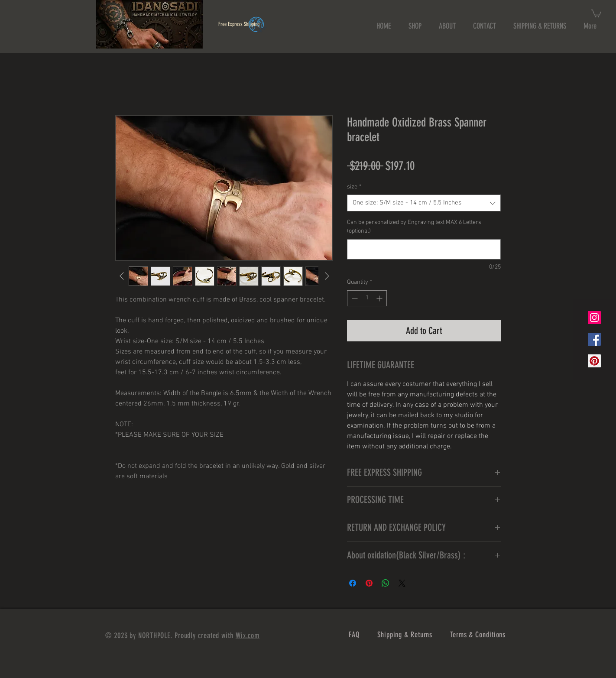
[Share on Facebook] (353, 583)
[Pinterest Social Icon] (594, 361)
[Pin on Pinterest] (369, 583)
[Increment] (380, 298)
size (354, 187)
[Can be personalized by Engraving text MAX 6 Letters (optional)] (424, 249)
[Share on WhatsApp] (386, 583)
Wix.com (248, 636)
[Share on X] (402, 583)
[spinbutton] (367, 298)
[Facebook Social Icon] (594, 339)
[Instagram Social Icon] (594, 318)
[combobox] (424, 203)
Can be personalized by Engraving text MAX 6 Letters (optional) (414, 227)
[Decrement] (354, 298)
